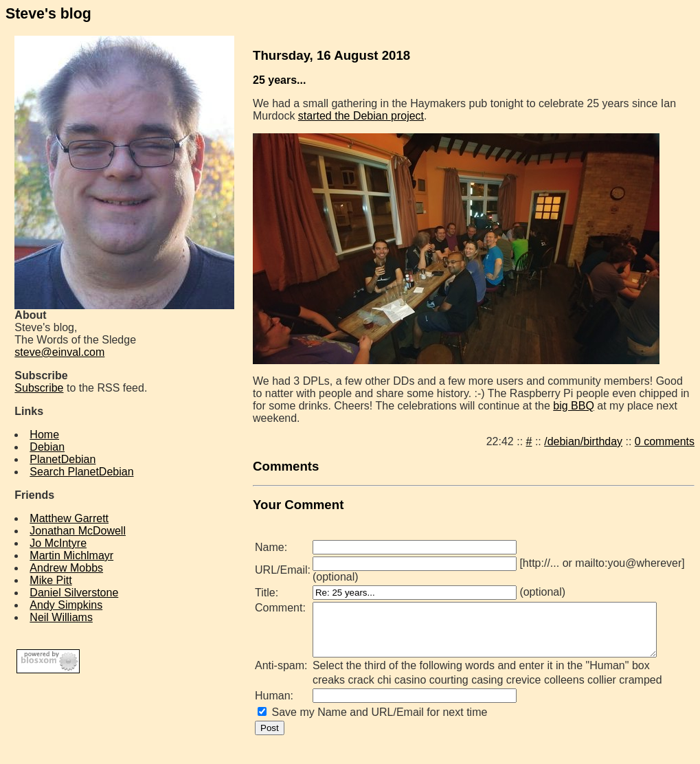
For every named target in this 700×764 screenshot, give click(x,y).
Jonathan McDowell (78, 531)
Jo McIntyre (58, 543)
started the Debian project (361, 116)
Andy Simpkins (66, 605)
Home (44, 435)
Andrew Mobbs (66, 568)
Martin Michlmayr (71, 555)
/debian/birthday (589, 441)
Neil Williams (61, 617)
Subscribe (39, 388)
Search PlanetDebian (81, 472)
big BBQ (558, 406)
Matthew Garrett (69, 518)
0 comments (670, 441)
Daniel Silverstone (74, 593)
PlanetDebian (63, 459)
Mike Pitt (50, 580)
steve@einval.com (59, 352)
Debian (47, 447)
